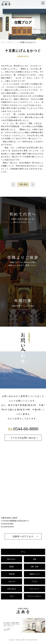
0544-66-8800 (23, 429)
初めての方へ (12, 559)
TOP (3, 42)
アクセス (34, 581)
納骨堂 (12, 567)
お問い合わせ (12, 589)
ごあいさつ (12, 581)
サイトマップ (34, 589)
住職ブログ (12, 42)
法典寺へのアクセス (23, 536)
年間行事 (12, 574)
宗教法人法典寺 (21, 640)
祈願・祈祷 (34, 567)
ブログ (12, 596)
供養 (34, 559)
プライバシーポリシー (34, 596)
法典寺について (34, 574)
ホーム (23, 552)
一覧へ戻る (23, 184)
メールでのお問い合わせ (23, 438)
